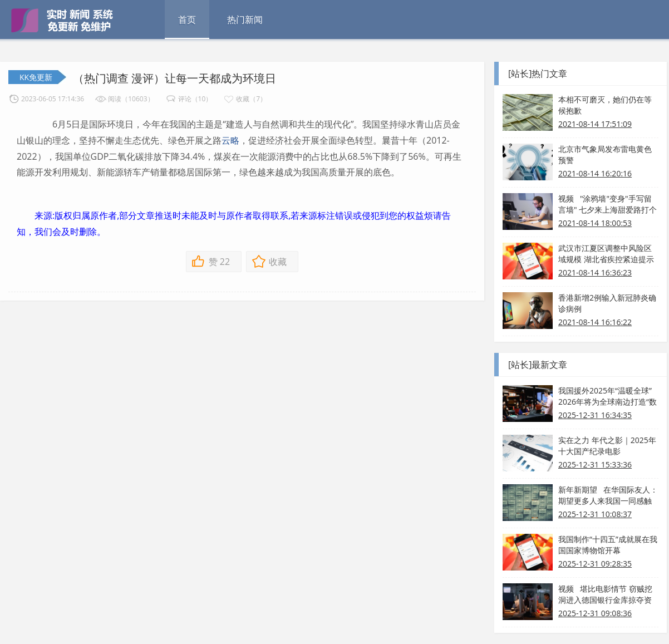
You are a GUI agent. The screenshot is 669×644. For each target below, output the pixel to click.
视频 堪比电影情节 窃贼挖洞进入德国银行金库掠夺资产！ (605, 594)
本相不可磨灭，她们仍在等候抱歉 (605, 105)
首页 (187, 19)
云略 (230, 140)
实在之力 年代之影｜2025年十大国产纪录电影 (607, 446)
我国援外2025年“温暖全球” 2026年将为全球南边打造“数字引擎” (607, 396)
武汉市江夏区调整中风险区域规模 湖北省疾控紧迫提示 (606, 254)
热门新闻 (245, 19)
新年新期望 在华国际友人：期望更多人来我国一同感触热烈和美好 (608, 495)
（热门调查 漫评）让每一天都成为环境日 (174, 78)
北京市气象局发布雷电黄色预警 (605, 154)
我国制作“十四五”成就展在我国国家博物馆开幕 (608, 545)
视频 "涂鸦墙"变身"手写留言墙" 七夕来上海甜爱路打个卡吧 (607, 204)
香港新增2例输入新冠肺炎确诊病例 (607, 303)
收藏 (278, 262)
